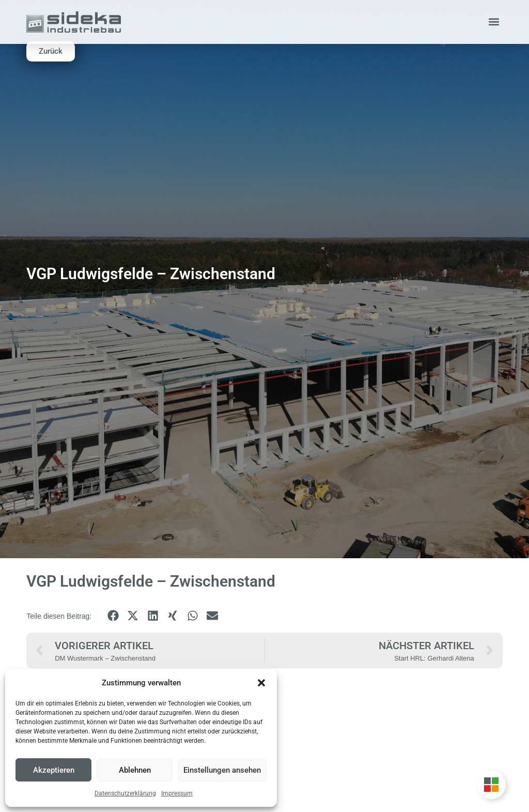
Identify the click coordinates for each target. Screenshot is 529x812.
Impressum (177, 793)
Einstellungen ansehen (222, 770)
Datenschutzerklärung (125, 793)
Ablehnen (135, 770)
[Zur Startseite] (73, 22)
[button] (261, 683)
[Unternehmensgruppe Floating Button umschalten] (491, 785)
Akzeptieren (54, 770)
